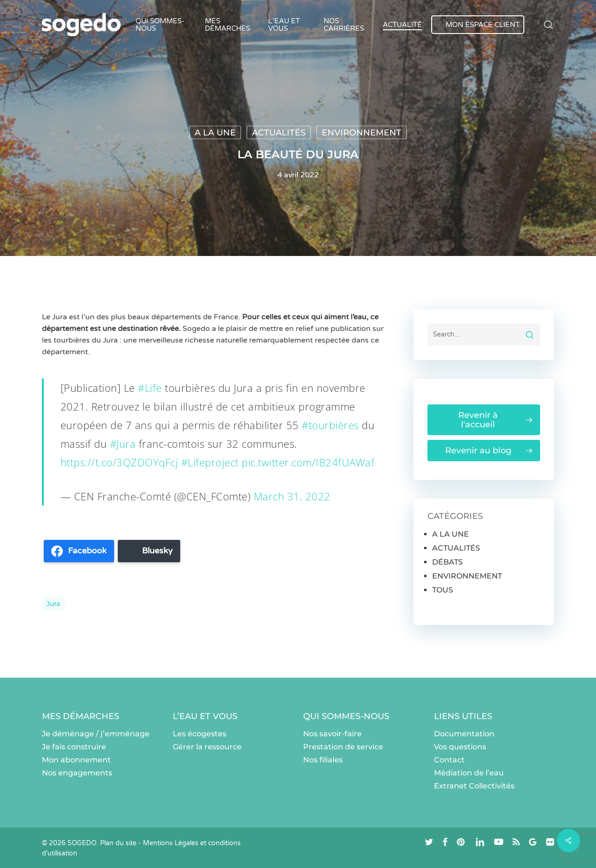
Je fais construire (74, 747)
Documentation (464, 734)
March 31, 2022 (292, 496)
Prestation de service (343, 747)
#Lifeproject (210, 462)
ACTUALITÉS (279, 133)
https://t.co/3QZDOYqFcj (119, 462)
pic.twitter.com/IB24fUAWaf (308, 462)
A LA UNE (215, 133)
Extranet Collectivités (474, 786)
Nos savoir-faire (332, 734)
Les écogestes (200, 734)
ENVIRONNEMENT (362, 133)
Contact (449, 760)
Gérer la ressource (207, 747)
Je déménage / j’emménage (96, 734)
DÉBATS (447, 562)
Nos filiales (323, 760)
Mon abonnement (76, 760)
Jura (53, 604)
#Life (150, 388)
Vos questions (460, 747)
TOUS (443, 590)
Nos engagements (77, 773)
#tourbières (330, 425)
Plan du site (118, 843)
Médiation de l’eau (469, 773)
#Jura (123, 444)
